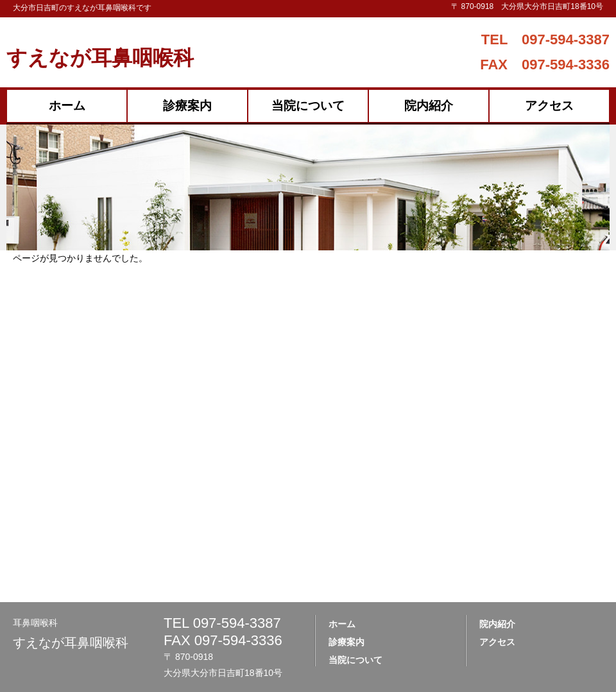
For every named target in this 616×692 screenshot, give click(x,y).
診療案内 (187, 106)
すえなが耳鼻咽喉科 (100, 58)
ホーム (67, 106)
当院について (308, 106)
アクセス (549, 106)
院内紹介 (429, 106)
